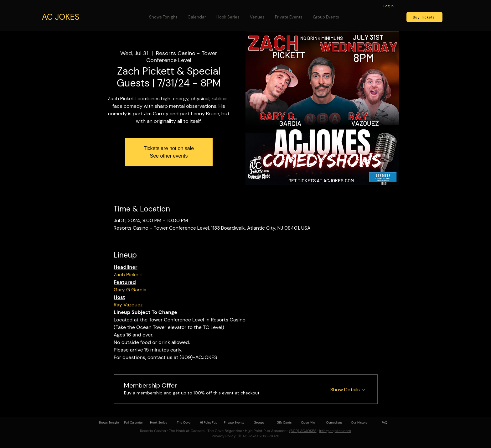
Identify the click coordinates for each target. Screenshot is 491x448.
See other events (169, 156)
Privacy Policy (224, 436)
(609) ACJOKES (303, 431)
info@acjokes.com (335, 431)
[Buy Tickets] (424, 17)
